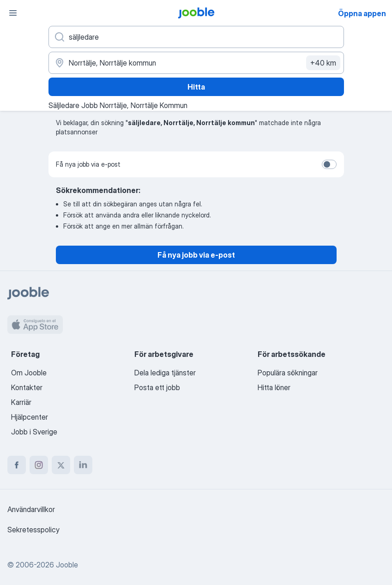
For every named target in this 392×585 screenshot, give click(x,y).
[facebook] (17, 465)
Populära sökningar (288, 373)
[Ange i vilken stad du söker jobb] (196, 63)
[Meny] (13, 13)
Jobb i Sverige (34, 432)
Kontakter (27, 387)
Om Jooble (29, 373)
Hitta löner (274, 387)
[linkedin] (83, 465)
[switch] (329, 164)
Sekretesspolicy (33, 530)
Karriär (21, 402)
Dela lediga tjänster (165, 373)
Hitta (196, 87)
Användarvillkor (31, 509)
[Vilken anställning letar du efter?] (196, 37)
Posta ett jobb (157, 387)
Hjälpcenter (30, 417)
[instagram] (39, 465)
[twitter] (61, 465)
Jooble (67, 565)
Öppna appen (362, 13)
